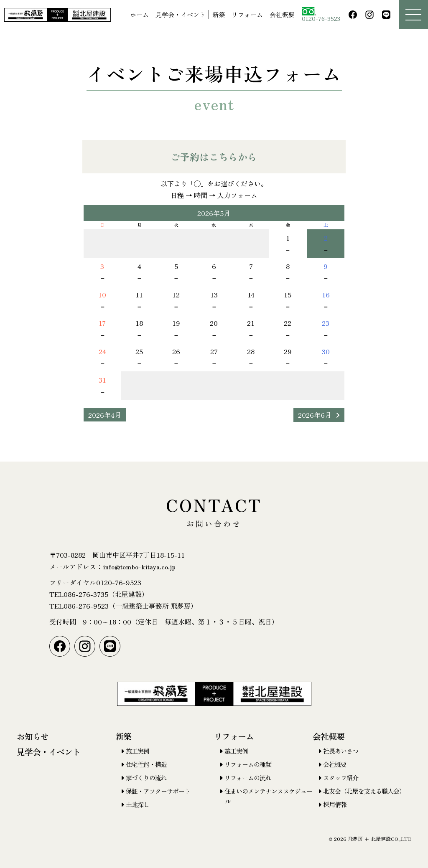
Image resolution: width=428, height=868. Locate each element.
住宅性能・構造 (146, 764)
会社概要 (282, 14)
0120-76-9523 (321, 15)
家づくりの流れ (146, 778)
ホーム (139, 14)
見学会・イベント (181, 14)
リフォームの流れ (248, 778)
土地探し (138, 804)
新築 (219, 14)
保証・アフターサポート (158, 791)
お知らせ (33, 736)
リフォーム (247, 14)
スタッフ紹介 (341, 778)
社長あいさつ (341, 751)
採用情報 (335, 804)
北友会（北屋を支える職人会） (364, 791)
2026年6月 (315, 415)
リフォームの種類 (248, 764)
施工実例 (138, 751)
